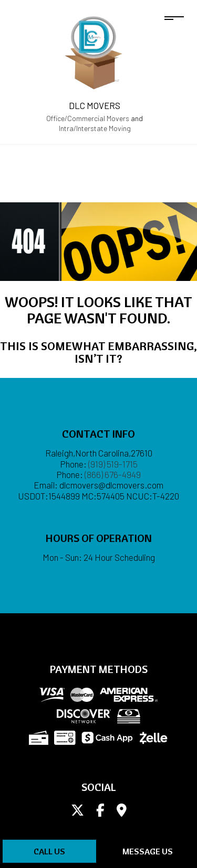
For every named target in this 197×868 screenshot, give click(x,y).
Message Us (148, 851)
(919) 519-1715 (113, 464)
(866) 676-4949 (113, 474)
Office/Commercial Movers (88, 118)
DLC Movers (95, 105)
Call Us (49, 851)
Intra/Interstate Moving (95, 128)
